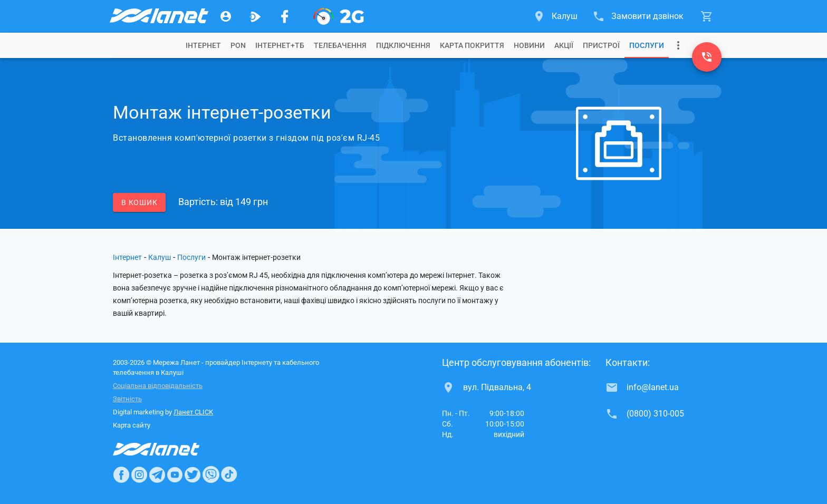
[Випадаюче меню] (678, 45)
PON (238, 45)
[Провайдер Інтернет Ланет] (169, 449)
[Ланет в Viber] (211, 474)
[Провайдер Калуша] (158, 16)
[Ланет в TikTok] (229, 474)
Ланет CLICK (193, 412)
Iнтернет (203, 45)
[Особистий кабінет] (226, 16)
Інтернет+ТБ (280, 45)
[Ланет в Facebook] (121, 474)
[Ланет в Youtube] (175, 474)
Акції (564, 45)
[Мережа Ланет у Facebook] (285, 16)
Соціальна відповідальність (158, 386)
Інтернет (127, 257)
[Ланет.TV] (255, 16)
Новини (529, 45)
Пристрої (601, 45)
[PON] (339, 16)
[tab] (203, 45)
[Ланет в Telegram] (157, 474)
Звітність (127, 399)
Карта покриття (472, 45)
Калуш (160, 257)
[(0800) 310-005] (707, 57)
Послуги (647, 45)
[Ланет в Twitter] (193, 474)
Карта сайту (132, 425)
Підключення (403, 45)
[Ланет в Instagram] (139, 474)
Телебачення (340, 45)
